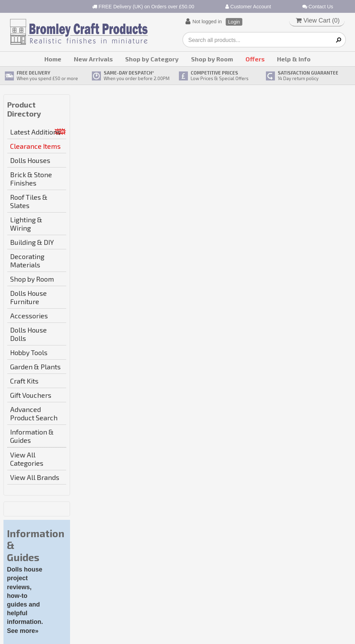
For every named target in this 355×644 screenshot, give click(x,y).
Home (53, 59)
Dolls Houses (30, 160)
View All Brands (35, 477)
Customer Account (248, 7)
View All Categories (27, 459)
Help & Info (294, 59)
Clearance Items (35, 146)
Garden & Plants (35, 367)
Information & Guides (32, 436)
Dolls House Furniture (28, 297)
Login (234, 22)
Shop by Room (212, 59)
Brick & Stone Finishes (31, 179)
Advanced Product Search (34, 413)
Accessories (29, 316)
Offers (255, 59)
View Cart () (318, 20)
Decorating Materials (27, 260)
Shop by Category (152, 59)
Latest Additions (35, 132)
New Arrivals (93, 59)
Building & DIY (32, 242)
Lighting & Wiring (26, 224)
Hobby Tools (29, 352)
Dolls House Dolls (28, 334)
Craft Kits (24, 381)
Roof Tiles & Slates (29, 201)
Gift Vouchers (31, 395)
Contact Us (318, 7)
